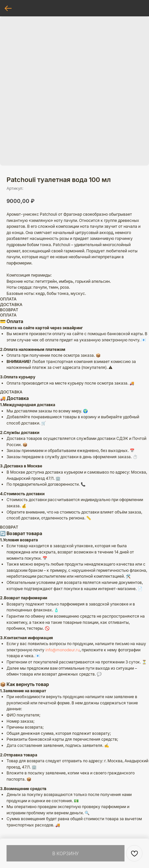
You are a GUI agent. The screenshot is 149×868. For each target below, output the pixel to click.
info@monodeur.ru (63, 650)
